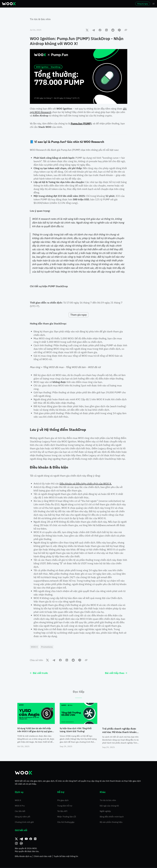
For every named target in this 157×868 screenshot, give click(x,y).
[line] (119, 30)
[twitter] (87, 30)
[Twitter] (16, 839)
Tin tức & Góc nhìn (40, 19)
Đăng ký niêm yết (23, 817)
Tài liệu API (62, 812)
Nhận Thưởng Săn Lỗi (67, 817)
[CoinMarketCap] (21, 844)
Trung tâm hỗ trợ (65, 806)
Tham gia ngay (78, 315)
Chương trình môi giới (24, 822)
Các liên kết (20, 812)
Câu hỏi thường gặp (66, 822)
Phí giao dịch (63, 801)
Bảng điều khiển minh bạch (112, 817)
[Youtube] (26, 839)
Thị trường (39, 4)
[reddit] (113, 30)
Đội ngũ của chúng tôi (109, 806)
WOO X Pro (20, 806)
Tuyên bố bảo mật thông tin (66, 857)
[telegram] (94, 30)
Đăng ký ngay (136, 4)
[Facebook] (31, 839)
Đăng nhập (116, 4)
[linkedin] (106, 30)
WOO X (18, 801)
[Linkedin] (35, 839)
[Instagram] (16, 844)
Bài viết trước (39, 673)
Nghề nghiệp (105, 812)
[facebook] (100, 30)
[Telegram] (21, 839)
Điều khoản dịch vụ (23, 857)
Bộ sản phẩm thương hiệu (111, 822)
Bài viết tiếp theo (116, 673)
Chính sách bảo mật (43, 857)
